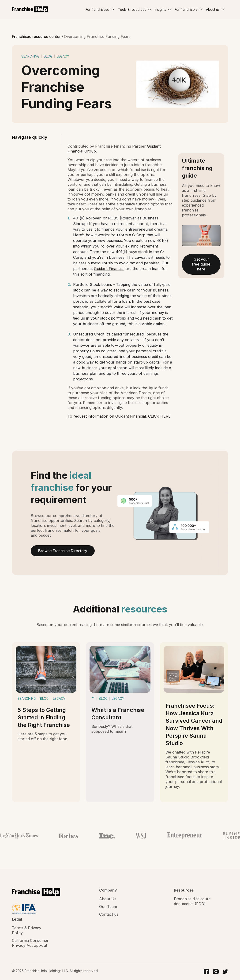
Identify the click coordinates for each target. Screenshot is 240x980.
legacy (63, 56)
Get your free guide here (201, 264)
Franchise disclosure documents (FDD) (192, 901)
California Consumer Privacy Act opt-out (30, 943)
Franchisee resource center (37, 36)
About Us (108, 899)
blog (48, 56)
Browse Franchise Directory (63, 551)
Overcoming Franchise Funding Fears (97, 36)
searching (30, 56)
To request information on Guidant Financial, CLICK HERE (119, 416)
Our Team (108, 907)
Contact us (109, 914)
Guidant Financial (109, 269)
